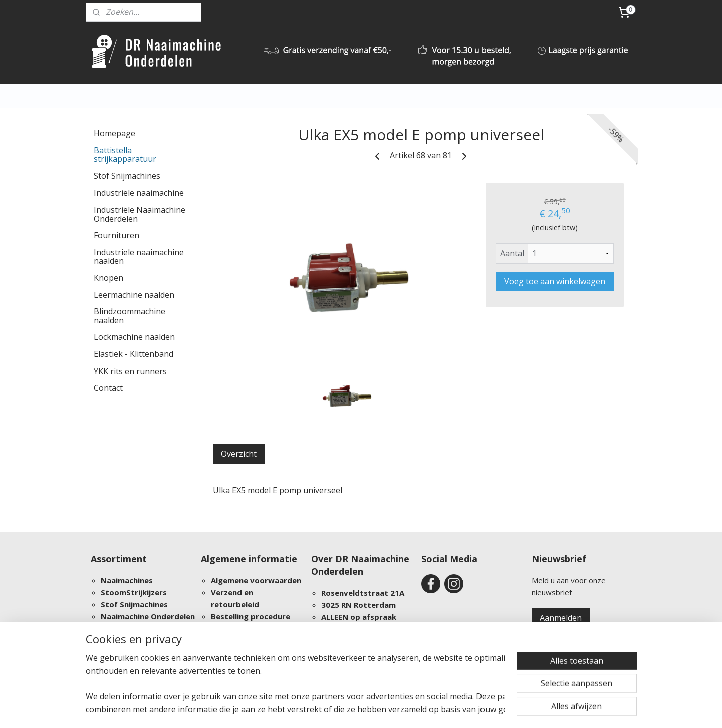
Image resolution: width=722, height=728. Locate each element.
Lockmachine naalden (134, 337)
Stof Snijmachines (127, 176)
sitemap (344, 710)
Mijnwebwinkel (491, 710)
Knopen (108, 278)
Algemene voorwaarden (256, 580)
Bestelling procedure (251, 616)
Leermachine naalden (134, 295)
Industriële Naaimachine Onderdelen (140, 214)
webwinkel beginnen (403, 710)
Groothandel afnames (142, 640)
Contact (108, 388)
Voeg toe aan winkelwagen (555, 281)
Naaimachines (127, 580)
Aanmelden (561, 618)
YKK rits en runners (130, 371)
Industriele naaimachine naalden (139, 257)
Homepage (114, 133)
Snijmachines (144, 604)
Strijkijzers (147, 592)
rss (365, 710)
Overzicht (239, 454)
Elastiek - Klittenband (134, 354)
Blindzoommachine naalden (130, 316)
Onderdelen (173, 616)
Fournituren (116, 235)
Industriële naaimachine (139, 193)
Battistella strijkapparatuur (125, 155)
